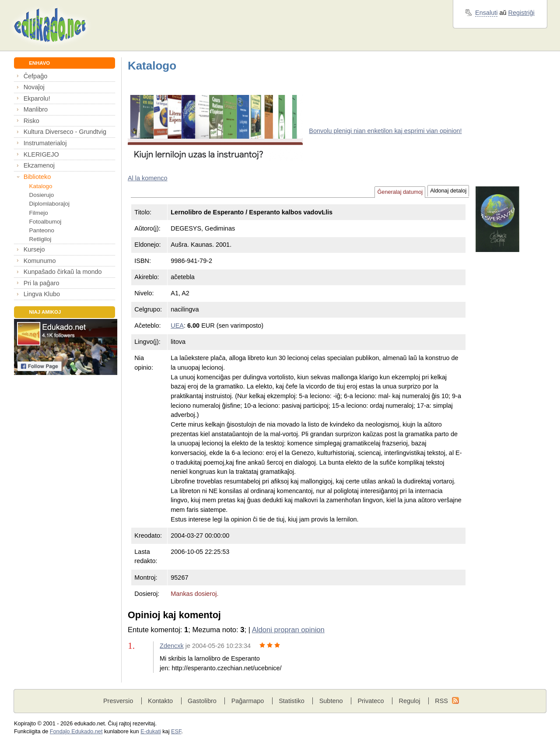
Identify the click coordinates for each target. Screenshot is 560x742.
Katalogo (41, 186)
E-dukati (151, 731)
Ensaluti (486, 13)
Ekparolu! (37, 98)
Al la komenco (148, 178)
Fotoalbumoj (45, 222)
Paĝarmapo (248, 701)
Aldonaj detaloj (448, 191)
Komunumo (40, 261)
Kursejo (34, 249)
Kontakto (160, 701)
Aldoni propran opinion (288, 630)
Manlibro (36, 109)
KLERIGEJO (41, 154)
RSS (441, 701)
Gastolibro (202, 701)
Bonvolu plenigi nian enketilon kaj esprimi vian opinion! (385, 131)
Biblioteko (37, 177)
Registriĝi (521, 13)
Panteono (42, 230)
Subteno (331, 701)
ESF (176, 731)
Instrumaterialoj (45, 143)
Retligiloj (40, 239)
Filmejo (39, 213)
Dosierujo (42, 195)
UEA (177, 325)
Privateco (371, 701)
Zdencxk (172, 646)
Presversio (118, 701)
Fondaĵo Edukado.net (76, 731)
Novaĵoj (34, 87)
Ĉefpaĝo (36, 76)
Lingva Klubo (42, 294)
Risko (31, 121)
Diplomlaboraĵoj (49, 204)
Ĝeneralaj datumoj (400, 192)
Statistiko (292, 701)
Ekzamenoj (39, 165)
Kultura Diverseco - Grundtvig (65, 132)
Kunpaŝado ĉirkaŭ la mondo (63, 272)
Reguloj (409, 701)
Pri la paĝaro (42, 283)
